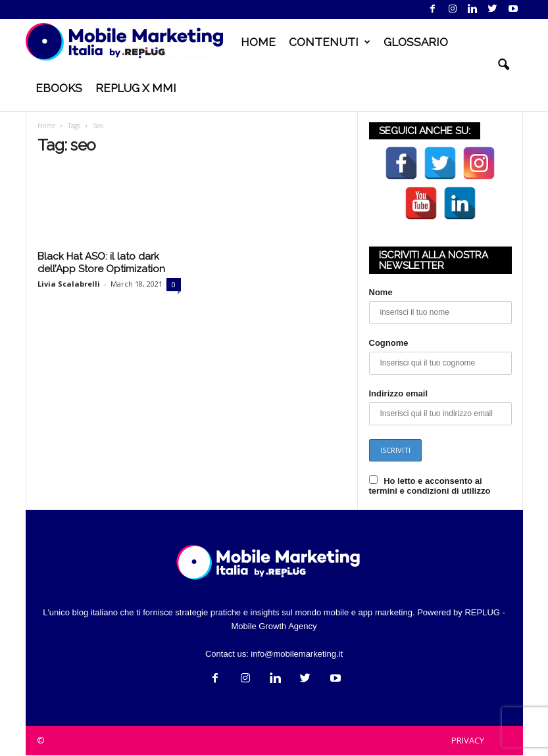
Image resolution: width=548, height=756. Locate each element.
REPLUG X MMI (136, 88)
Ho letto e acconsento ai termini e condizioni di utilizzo (430, 486)
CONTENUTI (330, 42)
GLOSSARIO (416, 42)
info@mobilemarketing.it (297, 654)
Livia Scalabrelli (69, 284)
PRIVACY (468, 740)
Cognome (389, 343)
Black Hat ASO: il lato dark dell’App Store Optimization (101, 263)
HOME (258, 42)
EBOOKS (59, 88)
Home (46, 126)
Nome (381, 292)
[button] (503, 65)
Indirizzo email (399, 393)
